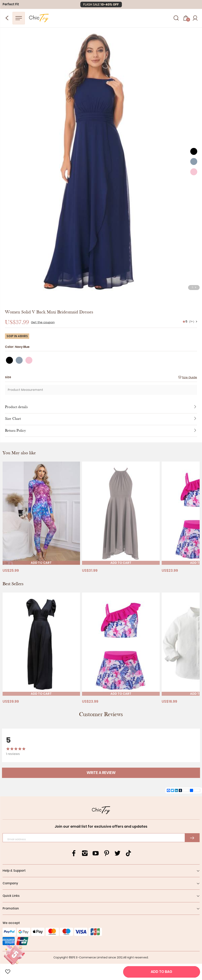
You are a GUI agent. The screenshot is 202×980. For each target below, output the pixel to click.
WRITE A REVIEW (101, 773)
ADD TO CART (41, 563)
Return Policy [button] (101, 431)
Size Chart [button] (101, 419)
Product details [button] (101, 407)
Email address (17, 839)
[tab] (101, 408)
